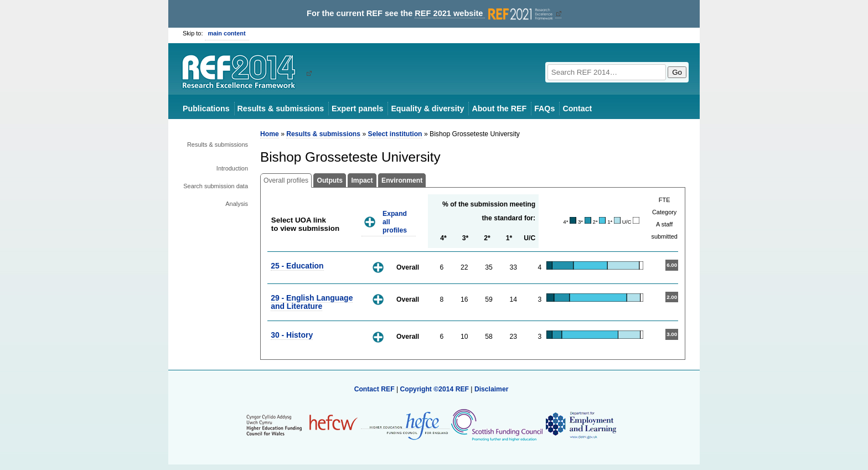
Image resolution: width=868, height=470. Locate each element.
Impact (362, 180)
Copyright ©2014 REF (435, 389)
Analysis (237, 204)
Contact (577, 109)
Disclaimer (492, 389)
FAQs (544, 109)
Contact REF (374, 389)
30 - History (292, 335)
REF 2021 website (485, 14)
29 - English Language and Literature (312, 302)
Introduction (232, 168)
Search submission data (216, 186)
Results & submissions (281, 109)
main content (227, 33)
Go (677, 72)
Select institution (395, 134)
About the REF (499, 109)
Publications (206, 109)
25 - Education (297, 266)
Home (270, 134)
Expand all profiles (395, 222)
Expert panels (357, 109)
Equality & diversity (427, 109)
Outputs (330, 180)
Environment (402, 180)
